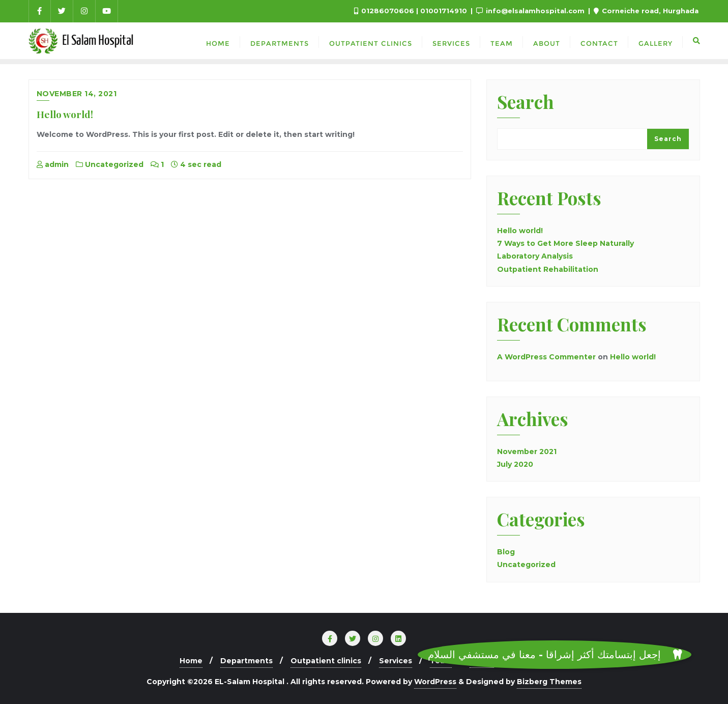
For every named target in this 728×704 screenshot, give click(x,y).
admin (53, 164)
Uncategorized (110, 164)
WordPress (435, 682)
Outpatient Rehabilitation (548, 269)
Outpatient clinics (326, 661)
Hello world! (65, 114)
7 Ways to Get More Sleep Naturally (565, 243)
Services (396, 661)
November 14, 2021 (77, 94)
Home (191, 661)
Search (526, 103)
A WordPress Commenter (546, 357)
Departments (246, 661)
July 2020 (515, 464)
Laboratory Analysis (535, 256)
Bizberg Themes (549, 682)
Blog (506, 552)
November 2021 (527, 452)
